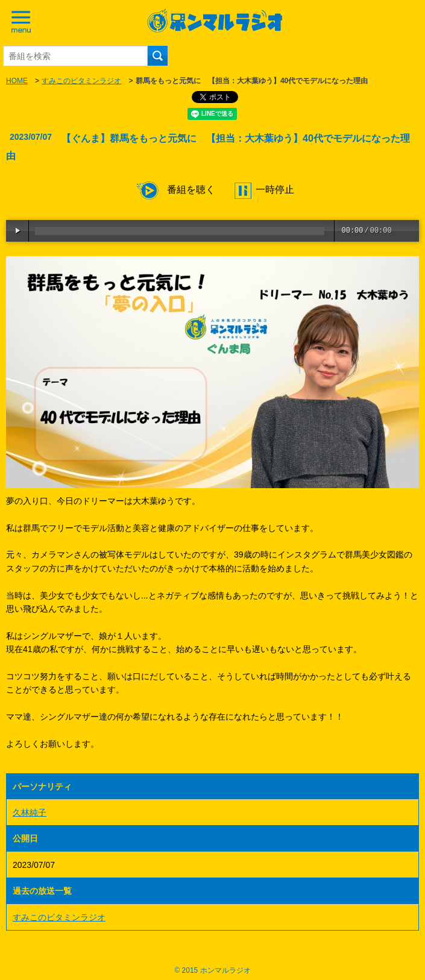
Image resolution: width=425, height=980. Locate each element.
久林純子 (30, 812)
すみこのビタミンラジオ (81, 81)
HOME (17, 81)
